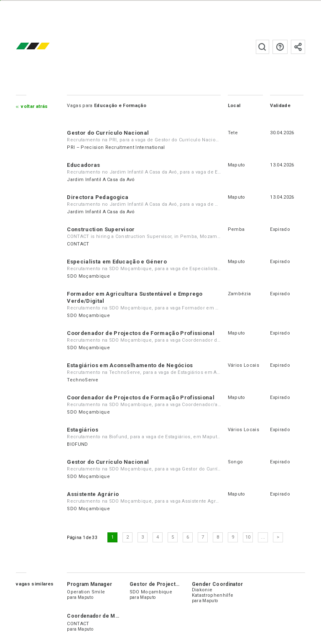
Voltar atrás (34, 106)
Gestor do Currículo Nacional (108, 133)
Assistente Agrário (93, 494)
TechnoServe (83, 380)
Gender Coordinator (218, 584)
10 (248, 537)
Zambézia (239, 294)
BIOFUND (77, 444)
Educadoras (83, 165)
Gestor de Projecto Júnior (163, 584)
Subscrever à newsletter (298, 47)
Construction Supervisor (101, 229)
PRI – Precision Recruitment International (116, 147)
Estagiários (83, 430)
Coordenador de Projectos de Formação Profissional (141, 333)
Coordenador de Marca (96, 616)
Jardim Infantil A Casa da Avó (101, 180)
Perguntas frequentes (280, 47)
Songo (236, 462)
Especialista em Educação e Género (117, 262)
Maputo (237, 165)
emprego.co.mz (45, 47)
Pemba (236, 229)
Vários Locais (243, 365)
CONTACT (78, 244)
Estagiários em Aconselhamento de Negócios (130, 365)
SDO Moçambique (88, 276)
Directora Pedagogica (98, 197)
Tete (233, 133)
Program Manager (89, 584)
